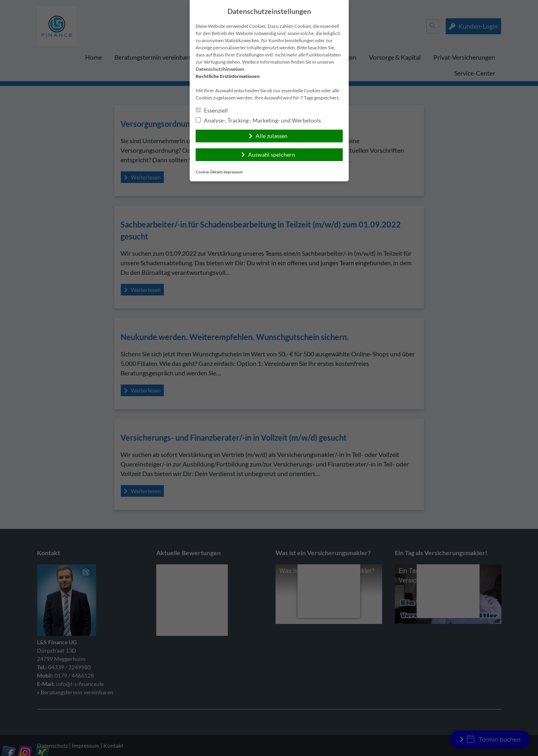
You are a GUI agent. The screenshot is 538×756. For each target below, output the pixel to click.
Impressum (233, 172)
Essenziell (212, 110)
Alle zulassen (272, 136)
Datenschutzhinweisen (220, 69)
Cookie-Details (209, 172)
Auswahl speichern (272, 155)
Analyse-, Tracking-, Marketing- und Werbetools (258, 120)
